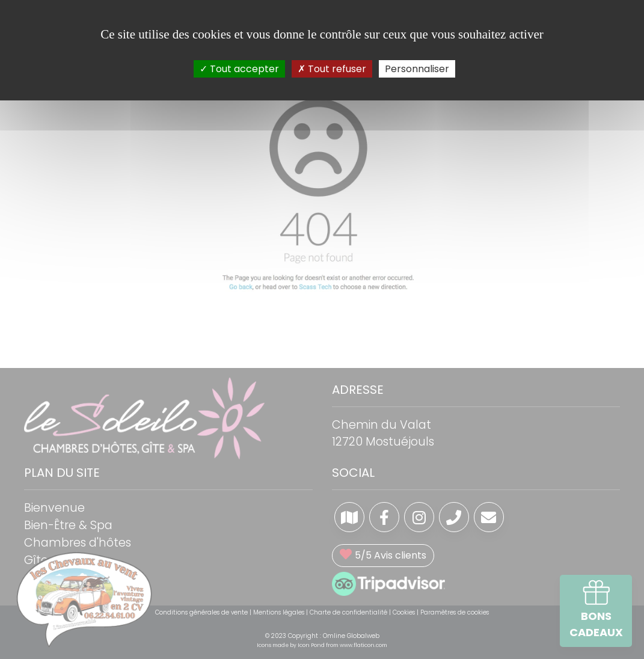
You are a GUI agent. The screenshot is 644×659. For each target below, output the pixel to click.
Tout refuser (332, 69)
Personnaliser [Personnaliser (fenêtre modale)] (417, 69)
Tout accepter (239, 69)
